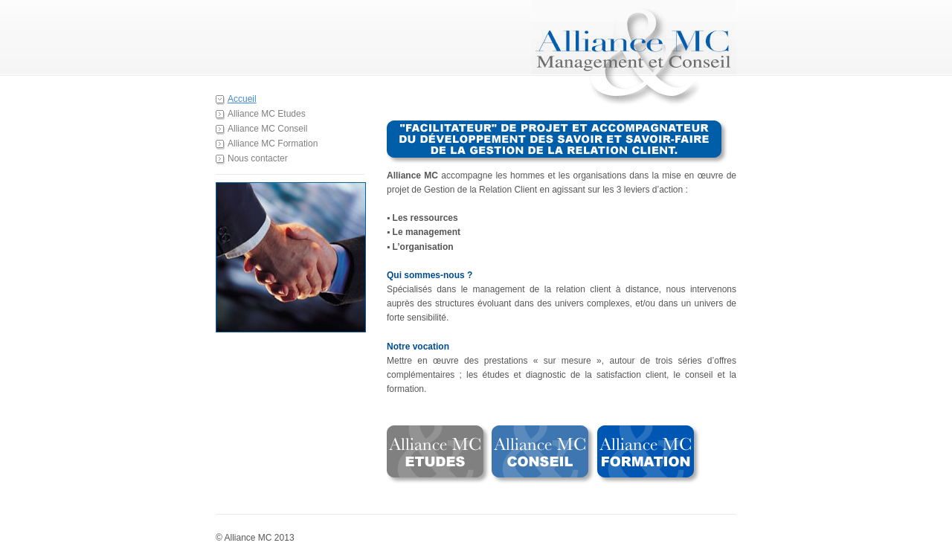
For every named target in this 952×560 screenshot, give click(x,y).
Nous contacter (258, 158)
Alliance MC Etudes (267, 114)
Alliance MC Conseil (267, 129)
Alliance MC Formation (273, 144)
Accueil (242, 99)
